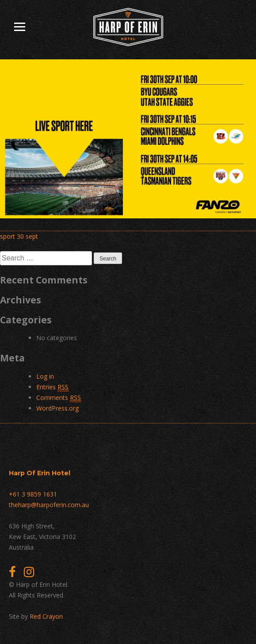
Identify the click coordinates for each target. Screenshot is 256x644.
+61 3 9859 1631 (33, 494)
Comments (59, 398)
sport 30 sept (19, 236)
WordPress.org (57, 408)
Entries (52, 387)
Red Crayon (46, 616)
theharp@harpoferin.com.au (49, 505)
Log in (45, 376)
